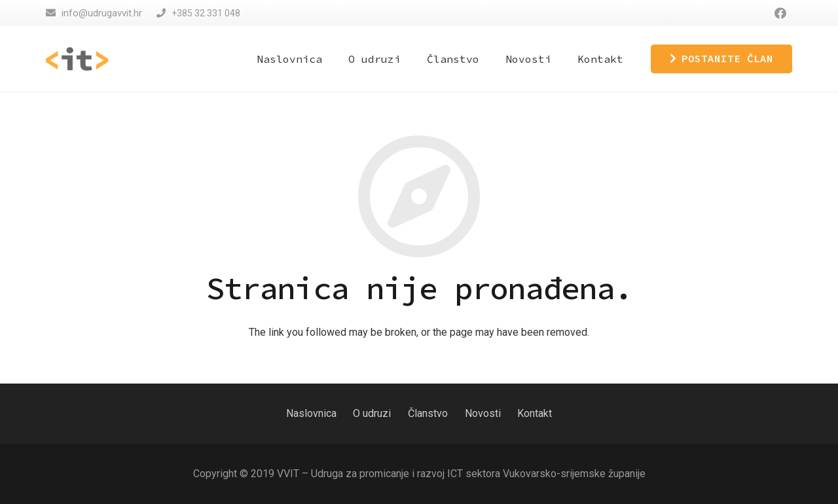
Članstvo (428, 413)
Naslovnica (311, 413)
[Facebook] (780, 13)
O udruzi (372, 413)
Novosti (483, 413)
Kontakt (535, 413)
